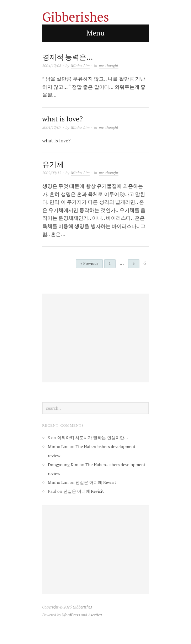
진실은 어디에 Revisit (96, 482)
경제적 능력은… (68, 57)
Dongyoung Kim (63, 465)
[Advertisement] (96, 338)
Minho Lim (81, 66)
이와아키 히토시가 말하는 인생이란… (93, 438)
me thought (109, 66)
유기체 (53, 164)
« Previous (89, 263)
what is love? (63, 119)
